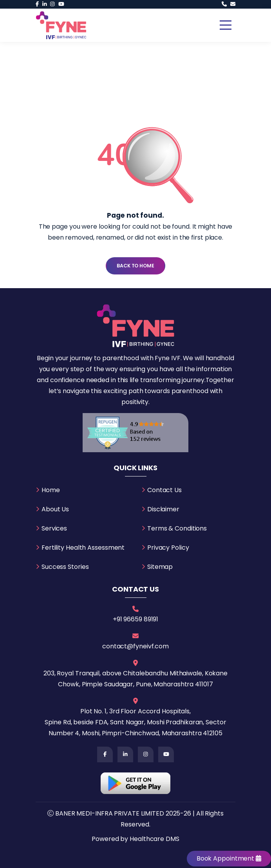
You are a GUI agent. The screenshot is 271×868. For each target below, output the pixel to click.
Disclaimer (163, 509)
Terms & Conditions (177, 528)
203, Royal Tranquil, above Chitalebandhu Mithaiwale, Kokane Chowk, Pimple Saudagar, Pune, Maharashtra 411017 (135, 679)
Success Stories (65, 567)
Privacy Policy (168, 548)
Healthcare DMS (154, 839)
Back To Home (135, 266)
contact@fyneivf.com (135, 646)
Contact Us (164, 490)
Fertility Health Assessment (83, 548)
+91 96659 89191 (136, 619)
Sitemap (160, 567)
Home (51, 490)
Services (54, 528)
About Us (55, 509)
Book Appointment (229, 858)
